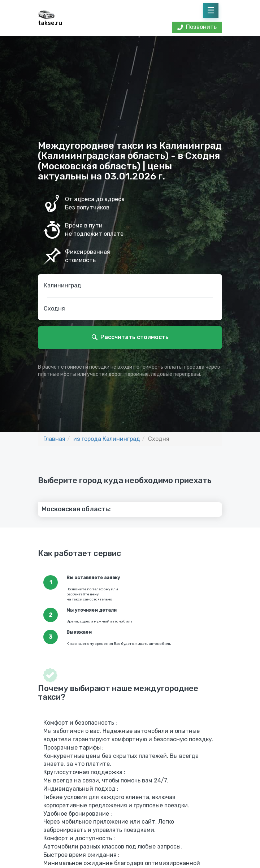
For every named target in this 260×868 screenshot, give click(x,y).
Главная (54, 439)
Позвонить (197, 27)
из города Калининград (107, 439)
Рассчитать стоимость (135, 337)
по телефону (99, 589)
